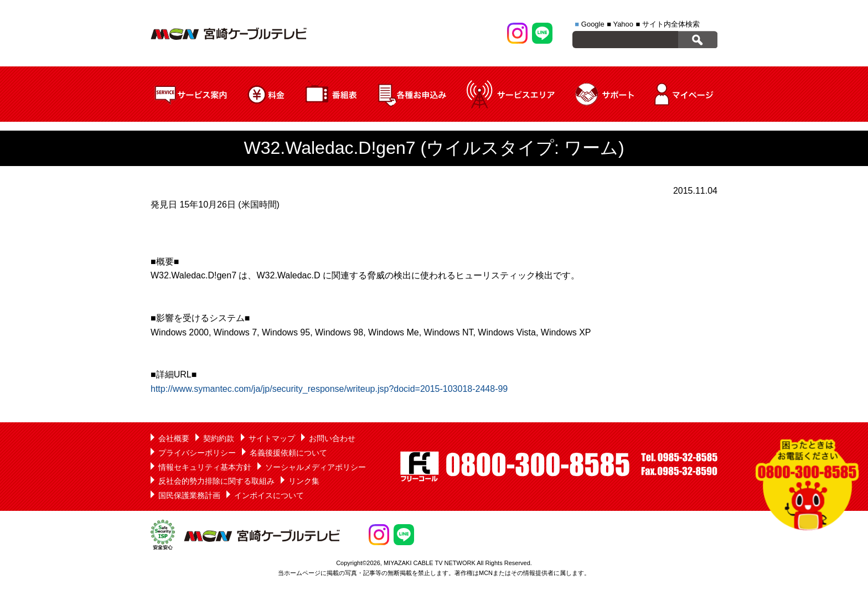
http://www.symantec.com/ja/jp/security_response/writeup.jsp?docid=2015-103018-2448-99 (329, 389)
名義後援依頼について (288, 453)
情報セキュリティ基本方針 (205, 467)
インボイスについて (269, 495)
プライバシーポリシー (197, 453)
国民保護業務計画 (189, 495)
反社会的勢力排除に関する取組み (216, 481)
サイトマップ (272, 438)
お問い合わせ (332, 438)
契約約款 (219, 438)
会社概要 (174, 438)
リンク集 (304, 481)
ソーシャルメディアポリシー (316, 467)
